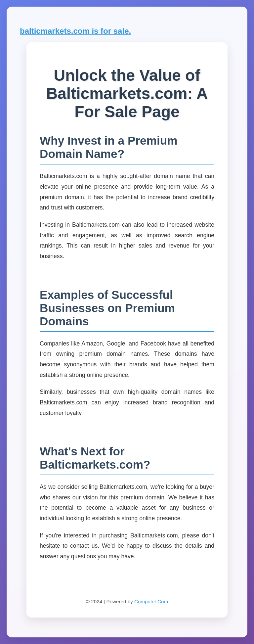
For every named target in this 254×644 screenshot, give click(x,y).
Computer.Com (151, 601)
